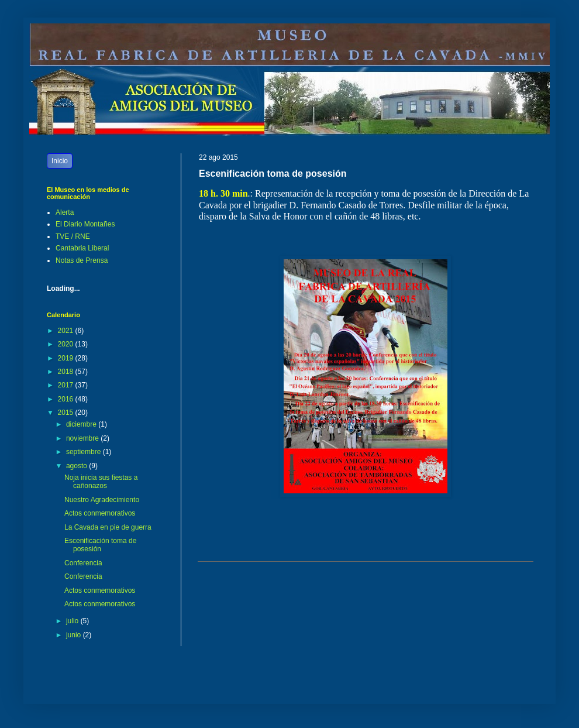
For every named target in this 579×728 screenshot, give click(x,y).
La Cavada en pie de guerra (108, 527)
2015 (67, 413)
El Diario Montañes (85, 224)
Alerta (65, 212)
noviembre (83, 438)
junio (75, 635)
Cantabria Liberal (82, 248)
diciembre (82, 424)
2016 (67, 399)
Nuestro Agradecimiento (102, 500)
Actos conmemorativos (100, 513)
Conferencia (83, 563)
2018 (67, 372)
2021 (67, 331)
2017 (67, 385)
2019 (67, 358)
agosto (77, 466)
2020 (67, 344)
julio (73, 621)
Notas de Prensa (82, 260)
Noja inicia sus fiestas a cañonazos (101, 482)
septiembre (85, 452)
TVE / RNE (73, 236)
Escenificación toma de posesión (100, 545)
